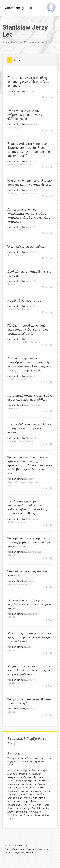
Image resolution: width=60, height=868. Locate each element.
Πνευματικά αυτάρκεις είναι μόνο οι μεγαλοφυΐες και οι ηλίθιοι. (30, 397)
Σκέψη (11, 812)
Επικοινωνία (42, 849)
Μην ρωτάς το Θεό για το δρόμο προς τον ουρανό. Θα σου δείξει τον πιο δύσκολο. (29, 637)
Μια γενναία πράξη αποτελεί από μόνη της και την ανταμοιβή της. (30, 182)
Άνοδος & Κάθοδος (17, 774)
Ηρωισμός (12, 193)
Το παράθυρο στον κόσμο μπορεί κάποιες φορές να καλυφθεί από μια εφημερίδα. (29, 542)
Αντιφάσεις (13, 777)
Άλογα (36, 770)
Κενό (32, 795)
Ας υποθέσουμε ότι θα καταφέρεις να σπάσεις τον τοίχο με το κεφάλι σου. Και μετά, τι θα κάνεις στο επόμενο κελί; (30, 364)
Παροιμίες (20, 255)
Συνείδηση (21, 812)
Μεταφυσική (14, 801)
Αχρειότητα (32, 614)
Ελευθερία (29, 788)
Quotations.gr (15, 8)
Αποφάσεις (40, 777)
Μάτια (42, 798)
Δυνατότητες (32, 124)
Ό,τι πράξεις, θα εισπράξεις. (26, 246)
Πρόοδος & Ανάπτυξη (17, 482)
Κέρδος (30, 479)
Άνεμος (44, 770)
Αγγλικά (18, 853)
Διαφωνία (31, 680)
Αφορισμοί (12, 94)
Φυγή (38, 815)
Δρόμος (30, 647)
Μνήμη (26, 801)
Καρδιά (11, 795)
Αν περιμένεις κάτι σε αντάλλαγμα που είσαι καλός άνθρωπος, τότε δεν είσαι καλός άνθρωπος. (29, 215)
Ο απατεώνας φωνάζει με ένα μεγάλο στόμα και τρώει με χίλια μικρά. (29, 604)
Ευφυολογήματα (15, 127)
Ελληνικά (28, 853)
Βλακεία (11, 683)
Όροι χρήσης (11, 849)
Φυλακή (11, 379)
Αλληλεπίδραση (34, 405)
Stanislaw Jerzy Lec (16, 91)
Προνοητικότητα (16, 808)
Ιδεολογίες (36, 791)
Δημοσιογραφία (34, 552)
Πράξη (10, 255)
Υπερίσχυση (35, 812)
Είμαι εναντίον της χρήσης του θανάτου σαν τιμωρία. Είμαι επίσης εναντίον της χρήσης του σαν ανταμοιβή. (29, 149)
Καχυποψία (12, 584)
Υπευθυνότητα (15, 815)
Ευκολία (30, 581)
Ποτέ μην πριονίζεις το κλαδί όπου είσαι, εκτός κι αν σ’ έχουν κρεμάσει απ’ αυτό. (29, 329)
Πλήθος (11, 522)
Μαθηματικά (32, 519)
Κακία (47, 791)
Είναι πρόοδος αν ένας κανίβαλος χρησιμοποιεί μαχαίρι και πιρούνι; (30, 428)
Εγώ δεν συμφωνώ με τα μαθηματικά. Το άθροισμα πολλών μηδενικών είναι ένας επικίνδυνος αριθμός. (27, 507)
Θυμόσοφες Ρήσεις (27, 193)
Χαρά (10, 819)
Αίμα (10, 770)
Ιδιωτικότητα (27, 849)
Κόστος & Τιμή (14, 309)
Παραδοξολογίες (25, 164)
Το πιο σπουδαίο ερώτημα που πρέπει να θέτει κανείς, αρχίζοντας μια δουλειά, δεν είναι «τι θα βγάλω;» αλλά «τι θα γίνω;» (30, 465)
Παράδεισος (14, 805)
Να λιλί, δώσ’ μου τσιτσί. (24, 300)
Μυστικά (36, 801)
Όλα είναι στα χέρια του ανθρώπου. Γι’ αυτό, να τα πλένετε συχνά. (25, 115)
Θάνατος (11, 164)
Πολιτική (36, 805)
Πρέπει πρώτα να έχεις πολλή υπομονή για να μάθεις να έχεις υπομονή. (28, 82)
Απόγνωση (31, 376)
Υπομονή (30, 91)
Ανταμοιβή (31, 161)
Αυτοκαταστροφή (16, 342)
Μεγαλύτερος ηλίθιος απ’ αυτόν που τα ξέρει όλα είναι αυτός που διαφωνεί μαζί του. (29, 670)
